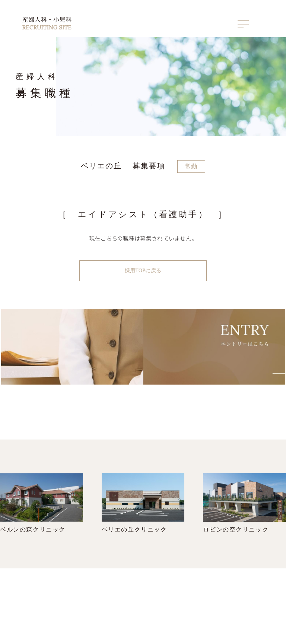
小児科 (218, 615)
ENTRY (255, 594)
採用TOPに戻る (143, 270)
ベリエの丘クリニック (143, 506)
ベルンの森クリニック (42, 506)
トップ (182, 594)
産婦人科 (220, 607)
